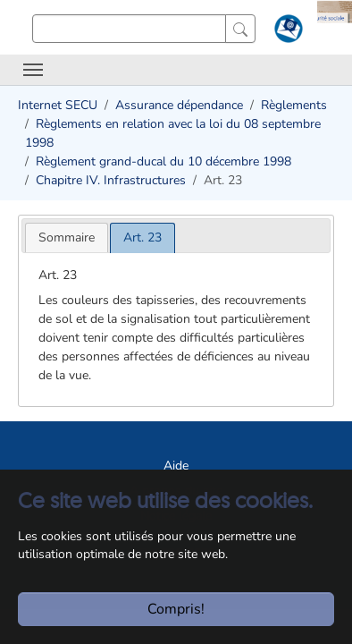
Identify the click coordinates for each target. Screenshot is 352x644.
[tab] (67, 237)
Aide (176, 466)
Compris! (176, 609)
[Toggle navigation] (33, 70)
